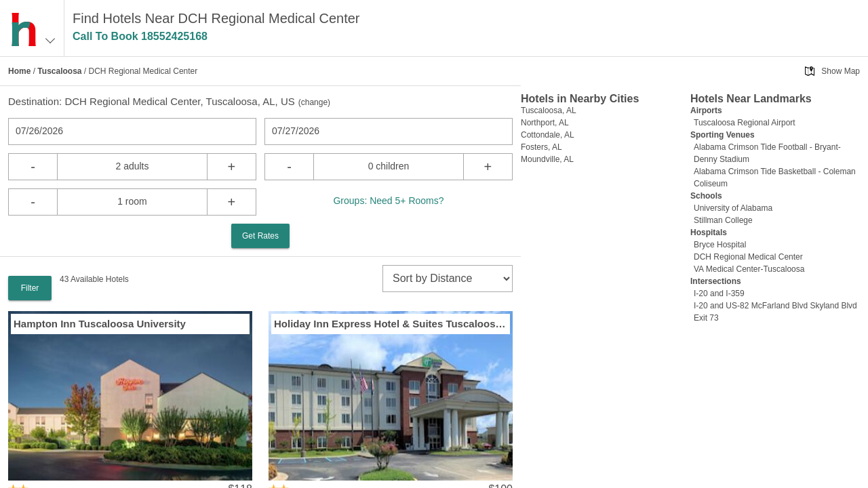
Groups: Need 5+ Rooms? (388, 201)
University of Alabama (733, 208)
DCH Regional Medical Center (748, 257)
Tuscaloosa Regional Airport (745, 123)
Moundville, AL (547, 159)
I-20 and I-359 (719, 293)
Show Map (841, 71)
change (314, 102)
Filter (30, 288)
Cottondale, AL (548, 135)
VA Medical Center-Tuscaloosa (749, 269)
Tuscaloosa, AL (549, 110)
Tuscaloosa (59, 71)
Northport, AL (545, 123)
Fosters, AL (541, 147)
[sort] (448, 279)
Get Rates (260, 236)
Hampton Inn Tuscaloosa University (100, 324)
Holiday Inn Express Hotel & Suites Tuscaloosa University (391, 324)
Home (19, 71)
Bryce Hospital (720, 245)
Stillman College (723, 220)
